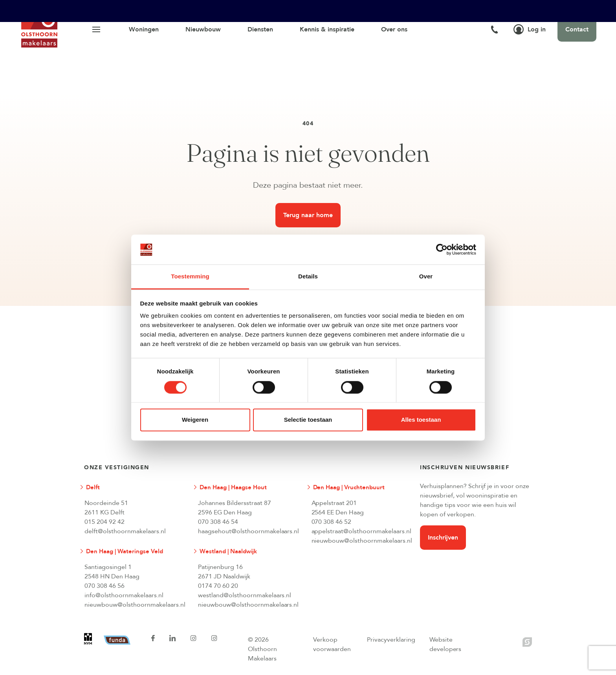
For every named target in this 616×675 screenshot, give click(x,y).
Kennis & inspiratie (327, 29)
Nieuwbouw (203, 29)
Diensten (260, 29)
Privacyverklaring (391, 640)
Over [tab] (426, 277)
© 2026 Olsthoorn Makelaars (262, 649)
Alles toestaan (421, 420)
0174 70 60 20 (218, 586)
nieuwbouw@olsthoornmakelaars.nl (362, 541)
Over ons (394, 29)
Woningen (144, 29)
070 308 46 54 (218, 522)
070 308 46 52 (332, 522)
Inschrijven (443, 538)
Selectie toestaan (308, 420)
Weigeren (195, 420)
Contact (577, 29)
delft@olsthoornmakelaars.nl (125, 531)
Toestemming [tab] (190, 277)
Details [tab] (308, 277)
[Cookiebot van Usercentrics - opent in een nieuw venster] (442, 249)
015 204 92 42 (104, 522)
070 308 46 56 (104, 586)
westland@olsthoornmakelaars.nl (245, 595)
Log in (530, 29)
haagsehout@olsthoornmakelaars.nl (248, 531)
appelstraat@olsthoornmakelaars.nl (362, 531)
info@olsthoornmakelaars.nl (124, 595)
